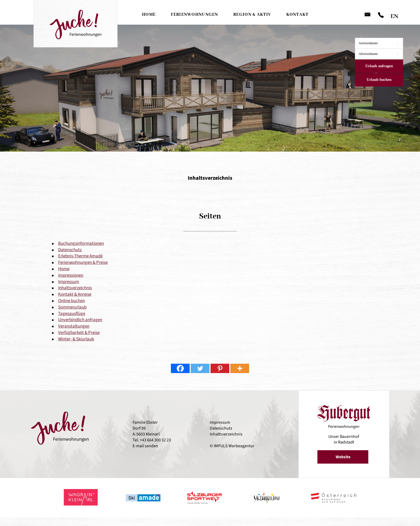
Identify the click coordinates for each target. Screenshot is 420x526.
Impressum (69, 282)
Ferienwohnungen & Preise (83, 262)
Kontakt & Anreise (75, 294)
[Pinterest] (220, 368)
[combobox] (379, 43)
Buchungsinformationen (81, 243)
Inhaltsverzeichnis (75, 288)
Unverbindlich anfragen (80, 320)
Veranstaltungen (74, 326)
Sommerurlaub (72, 307)
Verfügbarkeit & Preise (79, 333)
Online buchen (72, 301)
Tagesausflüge (72, 314)
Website (343, 457)
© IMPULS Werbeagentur (232, 446)
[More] (240, 368)
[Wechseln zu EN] (394, 15)
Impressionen (71, 275)
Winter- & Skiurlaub (76, 339)
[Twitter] (200, 368)
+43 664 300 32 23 (155, 440)
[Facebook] (180, 368)
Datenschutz (70, 250)
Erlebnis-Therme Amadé (80, 256)
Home (64, 269)
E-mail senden (145, 446)
